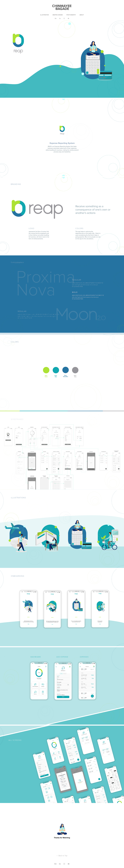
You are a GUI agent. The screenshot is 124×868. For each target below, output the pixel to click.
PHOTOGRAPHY (71, 15)
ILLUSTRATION (44, 15)
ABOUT (82, 15)
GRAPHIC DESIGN (58, 15)
